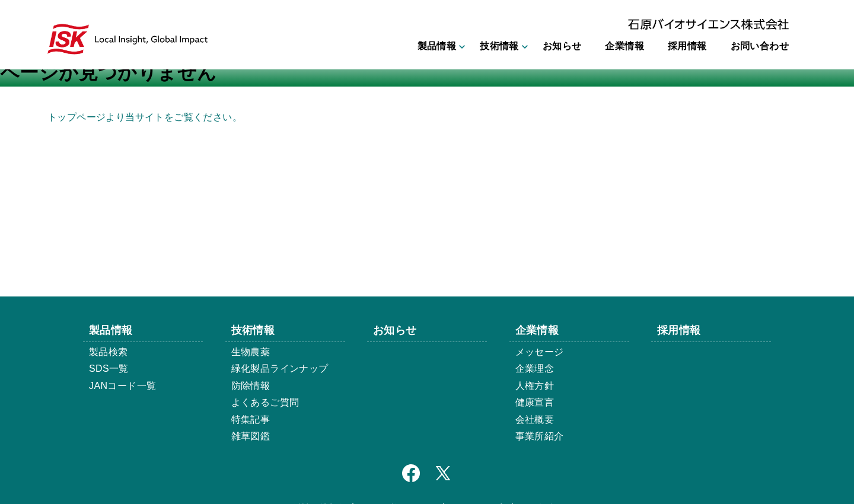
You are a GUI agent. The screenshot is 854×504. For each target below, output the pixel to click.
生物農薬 (251, 352)
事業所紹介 (540, 436)
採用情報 (687, 46)
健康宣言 (535, 402)
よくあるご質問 (265, 402)
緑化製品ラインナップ (280, 369)
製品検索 (109, 352)
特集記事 (251, 420)
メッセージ (540, 352)
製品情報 (437, 46)
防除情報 (251, 386)
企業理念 (535, 369)
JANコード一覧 (122, 386)
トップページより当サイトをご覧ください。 (145, 117)
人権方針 (535, 386)
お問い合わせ (760, 46)
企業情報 (624, 46)
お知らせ (562, 46)
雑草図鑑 (251, 436)
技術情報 (499, 46)
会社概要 (535, 420)
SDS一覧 (109, 369)
